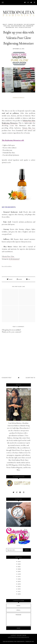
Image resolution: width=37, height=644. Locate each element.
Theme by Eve (30, 641)
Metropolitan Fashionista (16, 641)
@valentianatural (14, 259)
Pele (24, 26)
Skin (16, 27)
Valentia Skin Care (29, 128)
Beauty (5, 24)
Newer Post (7, 378)
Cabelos (11, 24)
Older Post (30, 378)
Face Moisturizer (16, 26)
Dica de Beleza (18, 24)
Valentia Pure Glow (25, 27)
